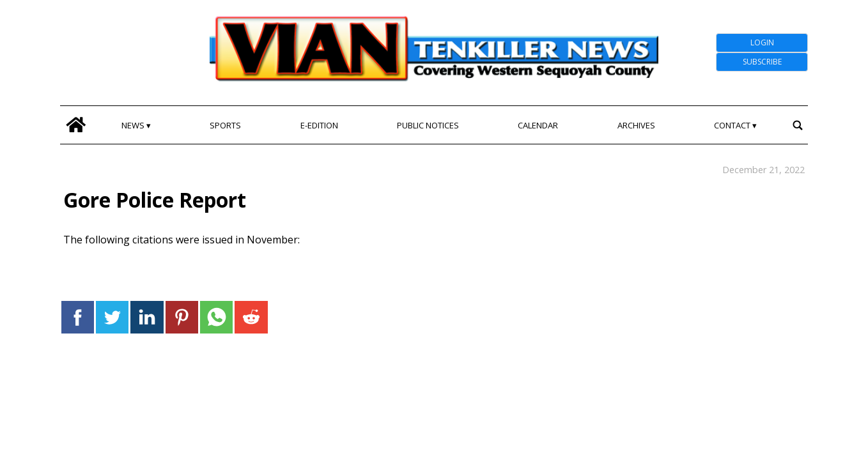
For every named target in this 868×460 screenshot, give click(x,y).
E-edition (319, 125)
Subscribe (762, 62)
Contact (732, 125)
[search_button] (797, 125)
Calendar (538, 125)
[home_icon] (76, 125)
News (133, 125)
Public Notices (428, 125)
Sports (225, 125)
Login (762, 42)
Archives (636, 125)
